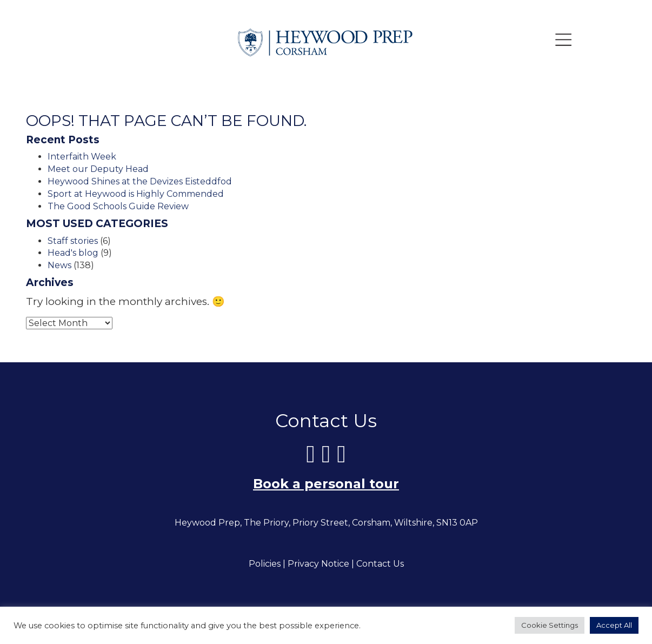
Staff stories (73, 241)
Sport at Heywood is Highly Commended (136, 194)
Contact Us (380, 564)
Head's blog (73, 253)
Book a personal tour (326, 484)
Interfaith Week (82, 157)
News (59, 265)
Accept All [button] (614, 625)
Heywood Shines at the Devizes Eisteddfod (140, 181)
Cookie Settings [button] (550, 625)
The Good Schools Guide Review (118, 206)
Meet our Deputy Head (98, 169)
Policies (265, 564)
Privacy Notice (318, 564)
